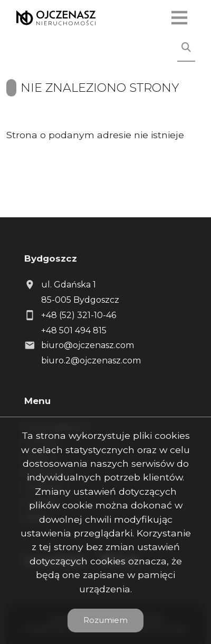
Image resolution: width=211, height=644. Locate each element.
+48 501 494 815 (74, 330)
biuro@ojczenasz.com (88, 345)
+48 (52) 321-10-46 (79, 315)
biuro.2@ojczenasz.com (91, 361)
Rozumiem (105, 620)
